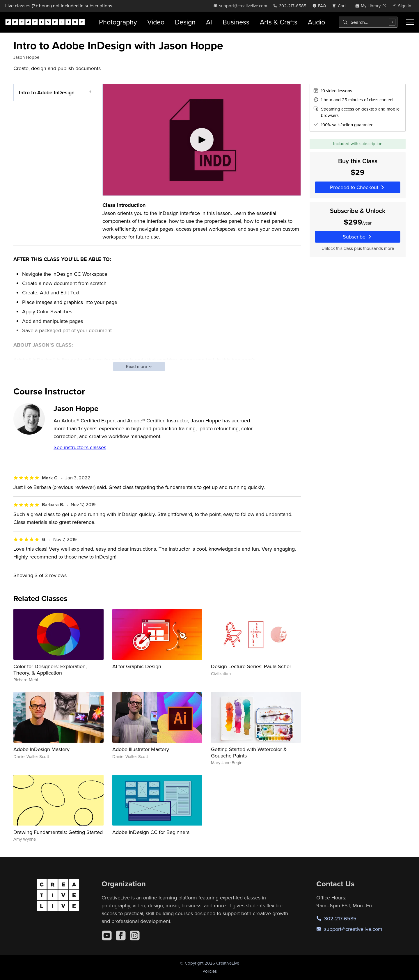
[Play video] (202, 140)
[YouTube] (107, 935)
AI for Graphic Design (137, 666)
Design (185, 22)
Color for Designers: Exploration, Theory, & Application (50, 669)
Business (236, 22)
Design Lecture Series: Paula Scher (251, 666)
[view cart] (340, 6)
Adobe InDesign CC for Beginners (151, 832)
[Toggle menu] (410, 22)
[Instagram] (135, 935)
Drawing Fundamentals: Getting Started (58, 832)
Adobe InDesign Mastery (41, 749)
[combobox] (368, 22)
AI (209, 22)
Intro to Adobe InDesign (47, 92)
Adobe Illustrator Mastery (141, 749)
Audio (316, 22)
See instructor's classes (80, 447)
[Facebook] (121, 935)
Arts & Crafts (279, 22)
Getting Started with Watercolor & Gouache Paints (249, 752)
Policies (210, 971)
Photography (118, 22)
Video (156, 22)
